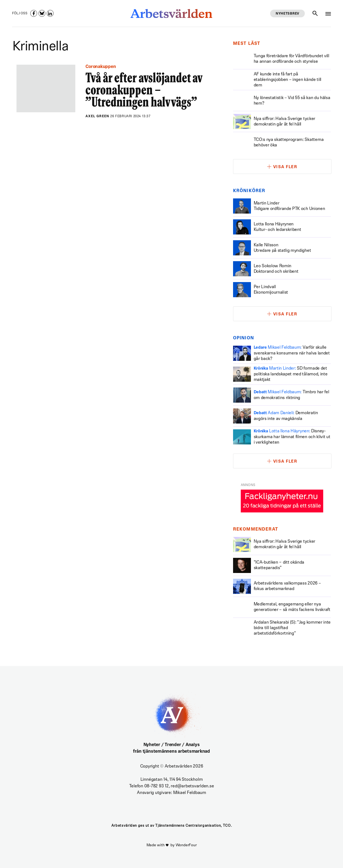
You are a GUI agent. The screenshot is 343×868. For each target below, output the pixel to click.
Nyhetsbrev (287, 14)
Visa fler (285, 167)
